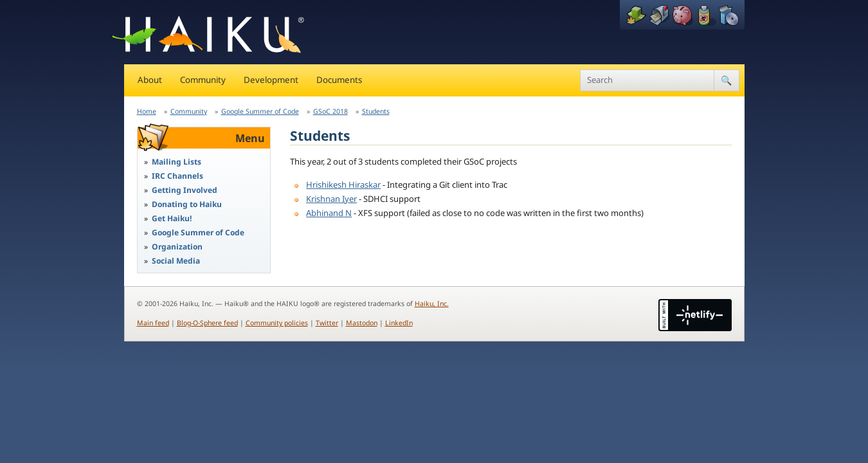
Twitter (327, 323)
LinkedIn (399, 323)
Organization (177, 247)
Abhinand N (329, 213)
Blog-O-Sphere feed (207, 323)
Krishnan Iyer (331, 199)
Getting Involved (185, 190)
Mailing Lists (176, 162)
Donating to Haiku (187, 204)
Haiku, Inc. (432, 304)
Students (376, 111)
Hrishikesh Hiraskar (343, 185)
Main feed (153, 323)
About (150, 80)
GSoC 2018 (330, 111)
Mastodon (362, 323)
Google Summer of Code (260, 111)
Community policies (277, 323)
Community (203, 80)
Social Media (176, 261)
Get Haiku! (172, 218)
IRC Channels (177, 176)
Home (147, 111)
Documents (339, 80)
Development (271, 80)
